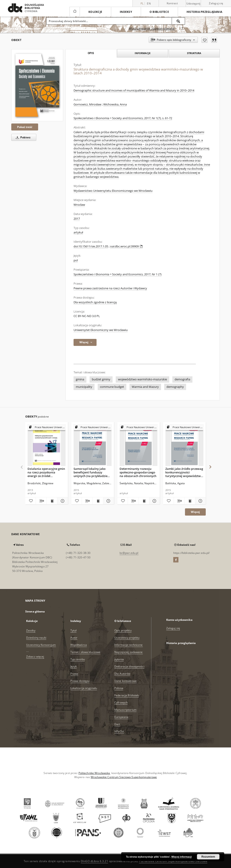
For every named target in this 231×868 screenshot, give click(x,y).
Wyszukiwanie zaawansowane (152, 29)
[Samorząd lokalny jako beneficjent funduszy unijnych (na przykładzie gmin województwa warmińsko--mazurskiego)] (93, 445)
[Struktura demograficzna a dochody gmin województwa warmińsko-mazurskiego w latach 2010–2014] (37, 85)
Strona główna (35, 611)
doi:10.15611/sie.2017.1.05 (91, 246)
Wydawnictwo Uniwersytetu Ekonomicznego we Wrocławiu (113, 191)
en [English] (149, 3)
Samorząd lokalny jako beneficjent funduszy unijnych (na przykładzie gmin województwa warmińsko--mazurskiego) (92, 472)
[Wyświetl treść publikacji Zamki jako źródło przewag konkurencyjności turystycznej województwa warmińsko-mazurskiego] (190, 501)
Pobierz (22, 137)
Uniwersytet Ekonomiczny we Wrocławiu (101, 330)
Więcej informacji (182, 857)
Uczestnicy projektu (127, 638)
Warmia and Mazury (145, 387)
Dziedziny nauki (36, 638)
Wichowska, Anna (115, 104)
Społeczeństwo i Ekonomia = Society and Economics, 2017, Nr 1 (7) (118, 274)
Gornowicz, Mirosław (87, 104)
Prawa (74, 674)
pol (76, 260)
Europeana (121, 717)
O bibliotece (159, 12)
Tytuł (74, 630)
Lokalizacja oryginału (84, 688)
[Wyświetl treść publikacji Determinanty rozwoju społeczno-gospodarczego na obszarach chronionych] (144, 501)
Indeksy (126, 12)
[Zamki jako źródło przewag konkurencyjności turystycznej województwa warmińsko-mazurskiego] (184, 445)
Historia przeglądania (204, 12)
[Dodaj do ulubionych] (204, 40)
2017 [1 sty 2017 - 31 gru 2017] (77, 219)
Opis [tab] (91, 53)
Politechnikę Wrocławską (94, 773)
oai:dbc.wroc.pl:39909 (126, 246)
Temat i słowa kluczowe (85, 652)
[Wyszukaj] (178, 21)
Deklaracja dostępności (129, 666)
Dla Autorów (122, 674)
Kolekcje (95, 12)
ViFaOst (119, 731)
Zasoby (31, 630)
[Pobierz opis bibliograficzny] (41, 501)
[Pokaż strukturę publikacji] (47, 427)
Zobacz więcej (35, 657)
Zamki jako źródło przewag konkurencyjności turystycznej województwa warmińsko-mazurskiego (184, 472)
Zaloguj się (216, 3)
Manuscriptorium (125, 710)
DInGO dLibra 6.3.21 (95, 861)
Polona (119, 688)
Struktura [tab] (194, 53)
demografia (182, 379)
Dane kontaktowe (126, 681)
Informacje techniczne (129, 645)
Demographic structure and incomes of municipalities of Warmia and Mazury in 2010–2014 (134, 90)
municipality (84, 387)
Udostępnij (193, 4)
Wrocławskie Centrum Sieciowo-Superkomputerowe (124, 777)
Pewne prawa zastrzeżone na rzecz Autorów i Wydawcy (110, 288)
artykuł (78, 232)
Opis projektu (123, 630)
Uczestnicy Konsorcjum (41, 645)
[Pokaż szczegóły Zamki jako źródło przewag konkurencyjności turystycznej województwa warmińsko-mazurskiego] (200, 501)
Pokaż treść (25, 127)
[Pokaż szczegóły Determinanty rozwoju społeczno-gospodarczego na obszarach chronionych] (154, 501)
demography (175, 387)
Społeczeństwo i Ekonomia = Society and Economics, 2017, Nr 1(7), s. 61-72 (123, 118)
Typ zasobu (78, 659)
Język (74, 666)
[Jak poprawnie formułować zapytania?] (182, 29)
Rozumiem (208, 857)
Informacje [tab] (143, 53)
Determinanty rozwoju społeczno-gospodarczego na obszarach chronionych (138, 472)
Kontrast (172, 3)
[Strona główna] (75, 12)
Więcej (195, 512)
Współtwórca (79, 645)
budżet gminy (101, 379)
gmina (80, 379)
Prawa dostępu (80, 681)
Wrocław (79, 205)
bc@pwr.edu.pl (129, 553)
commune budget (112, 387)
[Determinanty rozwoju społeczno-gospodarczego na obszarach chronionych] (139, 445)
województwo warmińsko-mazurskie (142, 379)
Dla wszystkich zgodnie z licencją (95, 302)
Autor (74, 638)
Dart (117, 724)
